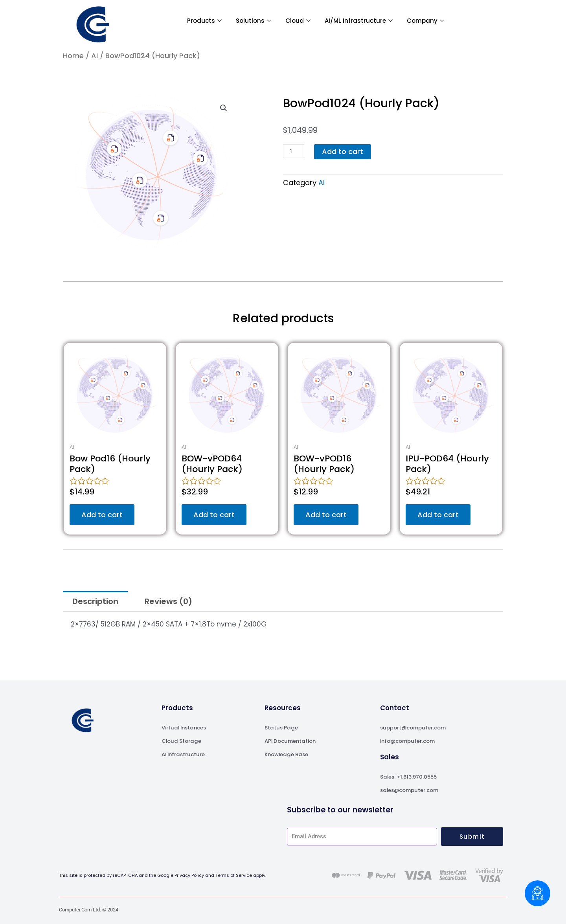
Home (73, 56)
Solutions (254, 21)
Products (204, 21)
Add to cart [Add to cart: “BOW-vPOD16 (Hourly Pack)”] (326, 515)
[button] (224, 108)
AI (95, 56)
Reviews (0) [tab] (168, 601)
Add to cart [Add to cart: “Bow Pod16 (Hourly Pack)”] (102, 515)
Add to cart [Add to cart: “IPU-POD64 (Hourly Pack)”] (438, 515)
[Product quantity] (294, 151)
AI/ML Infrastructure (359, 21)
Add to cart (343, 152)
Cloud (298, 21)
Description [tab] (95, 601)
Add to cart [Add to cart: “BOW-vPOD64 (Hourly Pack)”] (214, 515)
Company (425, 21)
